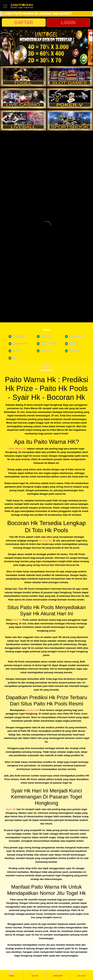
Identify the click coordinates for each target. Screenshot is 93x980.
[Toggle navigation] (5, 6)
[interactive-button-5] (23, 120)
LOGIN (68, 22)
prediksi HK (32, 710)
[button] (6, 47)
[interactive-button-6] (70, 120)
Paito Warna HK (18, 449)
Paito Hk (17, 620)
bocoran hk (45, 541)
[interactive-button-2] (70, 76)
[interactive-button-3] (23, 98)
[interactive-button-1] (23, 76)
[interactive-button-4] (70, 98)
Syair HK (11, 809)
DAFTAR (24, 22)
